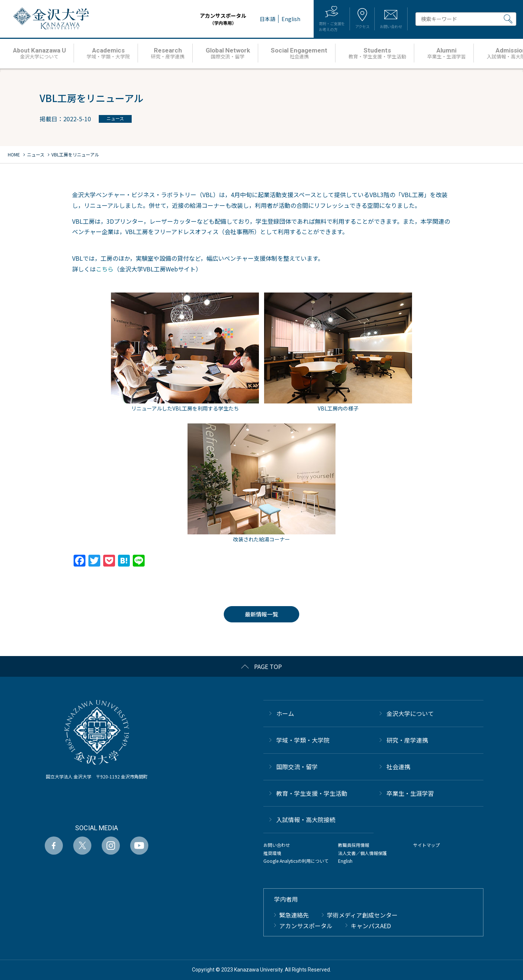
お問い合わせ (277, 845)
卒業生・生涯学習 (410, 793)
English (345, 861)
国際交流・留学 (297, 767)
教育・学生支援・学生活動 (312, 793)
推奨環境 (272, 853)
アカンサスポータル (200, 19)
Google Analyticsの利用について (296, 861)
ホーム (285, 713)
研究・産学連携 (407, 740)
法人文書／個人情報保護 (362, 853)
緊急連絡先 (294, 915)
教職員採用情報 (354, 845)
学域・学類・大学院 (303, 740)
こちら (105, 269)
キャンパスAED (371, 926)
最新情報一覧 (261, 614)
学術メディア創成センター (362, 915)
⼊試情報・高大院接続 (306, 820)
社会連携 (398, 767)
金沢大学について (410, 713)
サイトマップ (426, 845)
